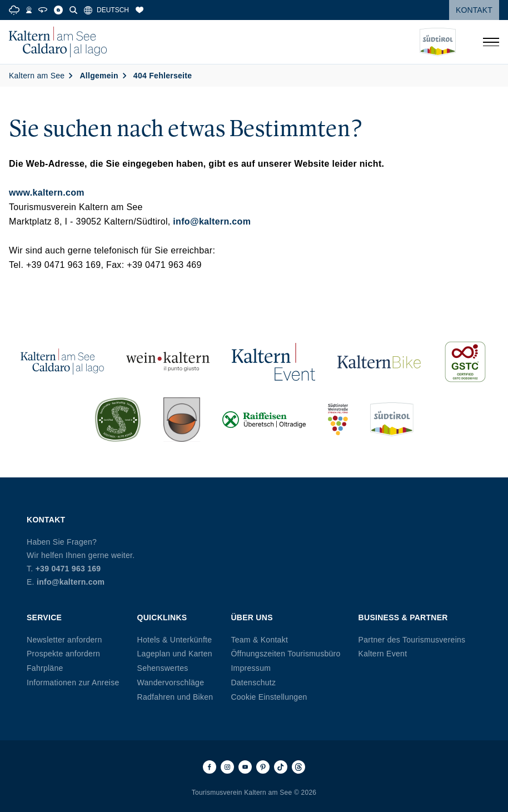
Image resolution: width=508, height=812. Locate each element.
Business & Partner (403, 617)
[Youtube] (245, 767)
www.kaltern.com (47, 193)
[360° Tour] (43, 10)
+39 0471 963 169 (68, 569)
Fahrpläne (45, 668)
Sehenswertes (163, 668)
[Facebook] (210, 767)
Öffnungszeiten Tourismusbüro (285, 654)
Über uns (251, 617)
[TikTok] (281, 767)
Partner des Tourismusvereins (412, 640)
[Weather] (14, 10)
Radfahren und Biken (175, 697)
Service (44, 617)
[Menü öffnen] (491, 42)
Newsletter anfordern (64, 640)
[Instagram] (227, 767)
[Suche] (73, 10)
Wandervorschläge (171, 683)
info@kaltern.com (212, 221)
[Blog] (58, 10)
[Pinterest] (263, 767)
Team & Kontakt (259, 640)
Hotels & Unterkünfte (175, 640)
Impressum (251, 668)
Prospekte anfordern (63, 654)
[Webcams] (29, 10)
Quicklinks (162, 617)
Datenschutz (253, 683)
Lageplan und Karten (175, 654)
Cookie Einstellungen (269, 697)
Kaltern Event (383, 654)
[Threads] (298, 767)
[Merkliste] (140, 10)
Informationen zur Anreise (73, 683)
